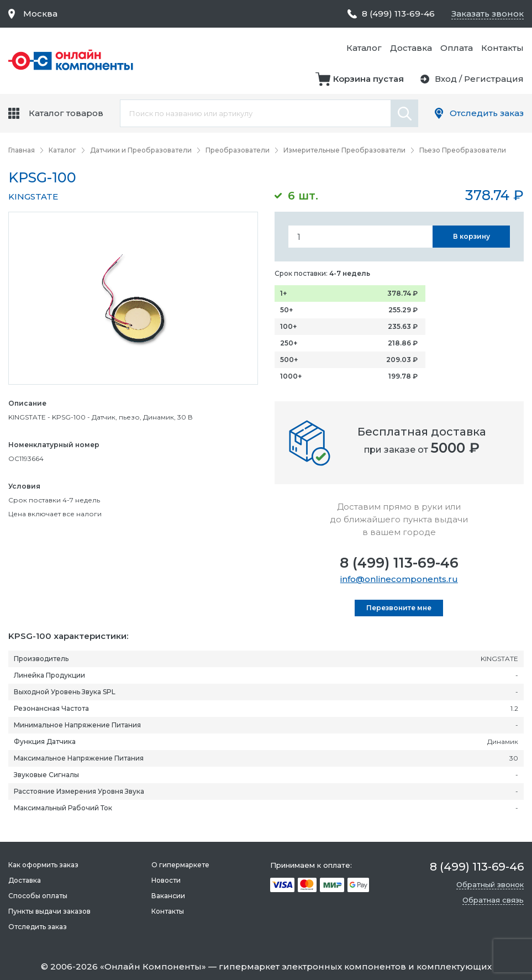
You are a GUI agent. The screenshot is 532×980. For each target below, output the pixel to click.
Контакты (502, 48)
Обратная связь (493, 900)
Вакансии (168, 896)
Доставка (411, 48)
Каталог (364, 48)
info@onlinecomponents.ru (399, 579)
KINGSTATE (33, 196)
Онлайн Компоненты (153, 966)
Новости (166, 880)
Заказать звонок (488, 14)
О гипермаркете (180, 865)
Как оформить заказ (43, 865)
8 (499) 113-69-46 (399, 563)
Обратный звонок (490, 884)
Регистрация (494, 79)
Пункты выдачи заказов (49, 911)
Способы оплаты (38, 896)
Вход (446, 79)
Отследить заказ (487, 113)
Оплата (457, 48)
